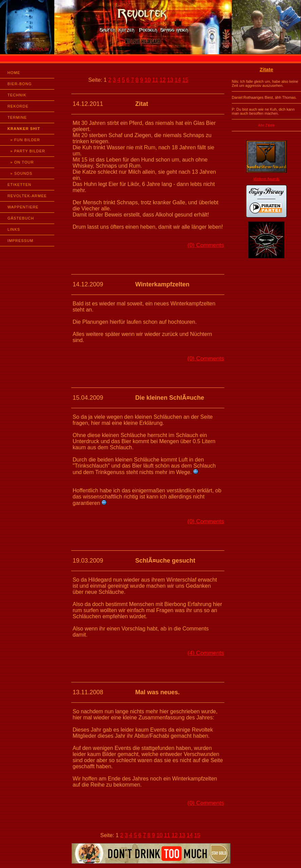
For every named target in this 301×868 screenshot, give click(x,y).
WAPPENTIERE (23, 207)
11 (155, 80)
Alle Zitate (267, 125)
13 (170, 80)
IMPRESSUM (21, 241)
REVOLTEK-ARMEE (27, 196)
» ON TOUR (21, 162)
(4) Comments (206, 653)
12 (163, 80)
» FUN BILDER (24, 140)
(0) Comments (206, 245)
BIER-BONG (20, 84)
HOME (14, 73)
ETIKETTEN (19, 185)
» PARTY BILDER (26, 151)
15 (185, 80)
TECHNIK (17, 95)
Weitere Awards (267, 179)
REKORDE (18, 106)
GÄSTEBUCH (21, 218)
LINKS (14, 229)
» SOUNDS (20, 173)
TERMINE (17, 117)
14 (178, 80)
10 (148, 80)
